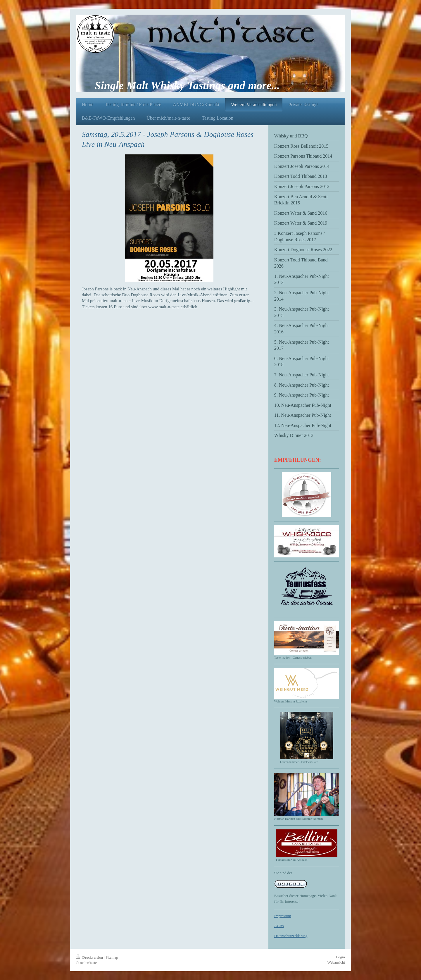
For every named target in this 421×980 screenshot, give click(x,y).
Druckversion (90, 957)
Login (340, 957)
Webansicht (336, 962)
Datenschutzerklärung (291, 936)
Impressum (283, 916)
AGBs (279, 926)
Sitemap (112, 957)
